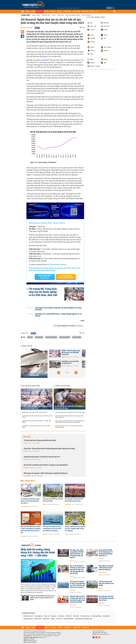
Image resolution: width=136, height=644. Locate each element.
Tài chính (23, 507)
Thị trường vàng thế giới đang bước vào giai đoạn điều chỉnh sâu (70, 417)
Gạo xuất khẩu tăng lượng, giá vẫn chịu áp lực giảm (70, 412)
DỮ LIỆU (92, 11)
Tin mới (28, 437)
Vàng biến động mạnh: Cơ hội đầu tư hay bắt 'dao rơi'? (42, 457)
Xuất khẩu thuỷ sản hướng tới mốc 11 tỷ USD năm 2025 (37, 422)
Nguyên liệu (46, 15)
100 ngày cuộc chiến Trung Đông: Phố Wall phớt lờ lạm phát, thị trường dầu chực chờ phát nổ (77, 554)
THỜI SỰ (28, 11)
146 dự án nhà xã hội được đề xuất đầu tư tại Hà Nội (53, 500)
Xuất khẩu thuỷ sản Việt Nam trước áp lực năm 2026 (70, 352)
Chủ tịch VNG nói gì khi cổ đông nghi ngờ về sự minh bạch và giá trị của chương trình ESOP (78, 599)
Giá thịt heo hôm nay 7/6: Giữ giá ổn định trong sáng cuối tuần (69, 427)
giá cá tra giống (77, 337)
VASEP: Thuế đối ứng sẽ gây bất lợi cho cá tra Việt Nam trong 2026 (36, 407)
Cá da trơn (34, 375)
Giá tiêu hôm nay (85, 616)
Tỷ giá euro (61, 616)
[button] (59, 373)
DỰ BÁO (33, 11)
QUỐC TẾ (46, 11)
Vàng (54, 15)
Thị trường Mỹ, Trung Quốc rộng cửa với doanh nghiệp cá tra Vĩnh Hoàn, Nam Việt (43, 292)
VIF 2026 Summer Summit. (57, 265)
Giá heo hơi (69, 616)
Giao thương (86, 15)
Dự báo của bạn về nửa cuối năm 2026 (66, 277)
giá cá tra (30, 337)
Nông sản (61, 15)
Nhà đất (45, 504)
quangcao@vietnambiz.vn (103, 634)
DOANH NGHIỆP (76, 11)
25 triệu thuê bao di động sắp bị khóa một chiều (40, 440)
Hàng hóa (26, 15)
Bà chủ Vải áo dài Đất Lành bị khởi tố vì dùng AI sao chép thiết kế (46, 465)
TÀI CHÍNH (53, 11)
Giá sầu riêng (38, 619)
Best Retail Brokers (69, 619)
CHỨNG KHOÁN (67, 11)
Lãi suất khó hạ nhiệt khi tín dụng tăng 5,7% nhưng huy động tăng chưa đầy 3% (30, 501)
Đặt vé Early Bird (45, 277)
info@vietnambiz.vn (32, 641)
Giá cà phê (76, 616)
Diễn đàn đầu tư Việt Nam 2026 (84, 619)
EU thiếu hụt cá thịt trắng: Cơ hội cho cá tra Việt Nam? (36, 427)
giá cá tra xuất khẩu (65, 337)
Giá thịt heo (46, 619)
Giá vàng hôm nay (28, 616)
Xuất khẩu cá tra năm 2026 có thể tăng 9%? (35, 412)
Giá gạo (53, 619)
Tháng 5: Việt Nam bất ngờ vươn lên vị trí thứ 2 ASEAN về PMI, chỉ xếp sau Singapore (75, 529)
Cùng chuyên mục (63, 386)
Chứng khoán (27, 476)
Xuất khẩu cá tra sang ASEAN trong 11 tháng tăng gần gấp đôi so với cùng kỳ (58, 315)
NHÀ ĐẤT (59, 11)
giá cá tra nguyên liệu (51, 337)
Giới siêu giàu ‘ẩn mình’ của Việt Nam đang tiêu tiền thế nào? (74, 500)
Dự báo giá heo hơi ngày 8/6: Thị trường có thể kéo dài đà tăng (69, 407)
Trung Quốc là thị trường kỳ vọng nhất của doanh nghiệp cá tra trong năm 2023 (58, 309)
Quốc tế (72, 561)
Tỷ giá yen (54, 616)
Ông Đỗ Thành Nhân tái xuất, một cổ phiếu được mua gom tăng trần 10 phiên (42, 598)
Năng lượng (36, 15)
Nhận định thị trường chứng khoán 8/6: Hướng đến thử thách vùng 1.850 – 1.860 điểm (38, 552)
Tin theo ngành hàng (96, 17)
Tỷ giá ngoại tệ (38, 616)
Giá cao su (59, 619)
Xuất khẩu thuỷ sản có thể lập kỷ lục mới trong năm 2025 (37, 417)
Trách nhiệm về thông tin (30, 642)
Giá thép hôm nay (28, 619)
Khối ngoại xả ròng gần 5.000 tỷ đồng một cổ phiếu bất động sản (46, 473)
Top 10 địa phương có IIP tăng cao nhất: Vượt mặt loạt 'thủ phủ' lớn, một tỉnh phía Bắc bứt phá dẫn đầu (77, 570)
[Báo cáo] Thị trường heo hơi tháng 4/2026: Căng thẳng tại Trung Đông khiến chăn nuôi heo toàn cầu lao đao (31, 530)
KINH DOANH (85, 11)
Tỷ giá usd (47, 616)
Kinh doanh (27, 468)
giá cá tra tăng (39, 337)
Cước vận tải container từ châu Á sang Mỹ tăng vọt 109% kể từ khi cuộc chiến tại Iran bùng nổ (70, 422)
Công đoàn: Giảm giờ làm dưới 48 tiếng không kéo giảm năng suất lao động (49, 449)
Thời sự (26, 443)
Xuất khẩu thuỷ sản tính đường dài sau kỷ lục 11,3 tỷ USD (71, 363)
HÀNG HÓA (40, 11)
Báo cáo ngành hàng (73, 15)
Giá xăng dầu (106, 616)
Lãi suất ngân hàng (96, 616)
